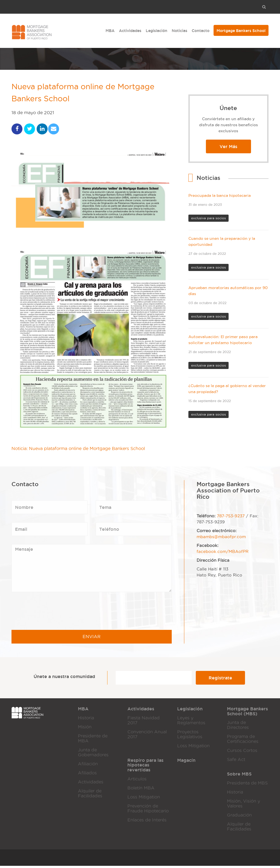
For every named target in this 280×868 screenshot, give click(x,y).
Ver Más (228, 146)
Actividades (130, 31)
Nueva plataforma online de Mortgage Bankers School (88, 94)
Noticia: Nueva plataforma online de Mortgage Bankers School (78, 451)
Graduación (239, 817)
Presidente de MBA (93, 741)
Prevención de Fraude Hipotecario (148, 811)
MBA (110, 31)
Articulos (137, 781)
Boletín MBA (141, 790)
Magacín (186, 762)
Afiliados (87, 775)
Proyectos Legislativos (190, 736)
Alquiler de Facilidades (90, 796)
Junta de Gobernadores (93, 755)
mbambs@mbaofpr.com (221, 539)
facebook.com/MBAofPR (223, 554)
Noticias (180, 31)
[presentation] (53, 613)
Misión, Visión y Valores (243, 806)
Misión (85, 729)
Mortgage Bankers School (241, 31)
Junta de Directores (238, 727)
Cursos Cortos (242, 753)
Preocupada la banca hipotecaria (220, 196)
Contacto (201, 31)
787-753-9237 (231, 518)
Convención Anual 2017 (147, 736)
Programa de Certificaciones (243, 741)
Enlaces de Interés (147, 822)
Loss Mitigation (193, 748)
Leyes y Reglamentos (191, 723)
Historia (86, 720)
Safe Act (236, 762)
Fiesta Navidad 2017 (144, 723)
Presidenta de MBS (247, 785)
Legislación (157, 31)
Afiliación (88, 766)
